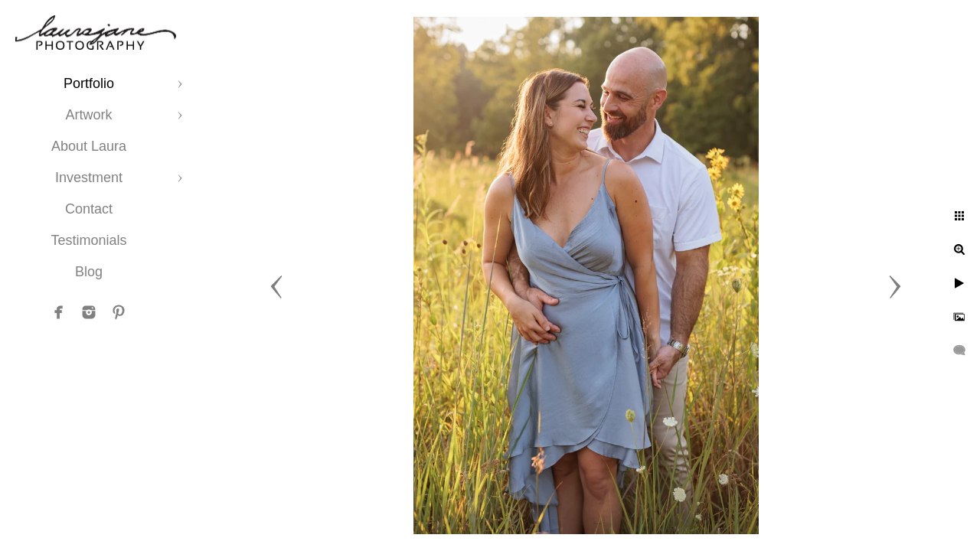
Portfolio (89, 83)
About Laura (89, 146)
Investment (89, 178)
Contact (89, 209)
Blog (89, 272)
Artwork (88, 115)
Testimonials (88, 240)
